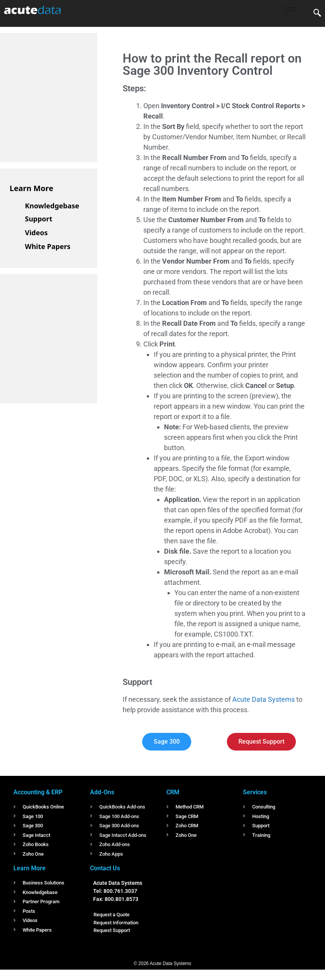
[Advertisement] (67, 96)
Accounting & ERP (38, 792)
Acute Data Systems (263, 699)
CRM (173, 792)
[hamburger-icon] (291, 9)
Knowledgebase (52, 206)
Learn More (31, 188)
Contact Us (105, 868)
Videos (36, 233)
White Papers (48, 246)
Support (39, 219)
